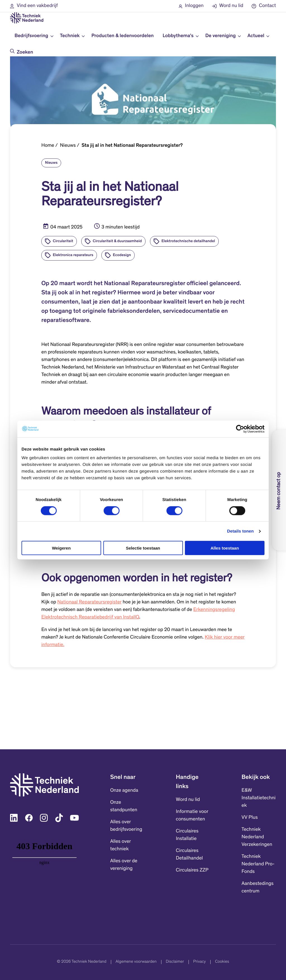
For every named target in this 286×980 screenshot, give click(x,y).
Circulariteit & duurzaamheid (117, 241)
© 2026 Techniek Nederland (82, 962)
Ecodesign (122, 255)
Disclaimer (175, 962)
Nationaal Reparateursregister (89, 602)
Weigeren (61, 548)
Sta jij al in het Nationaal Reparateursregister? (132, 146)
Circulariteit (63, 241)
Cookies (222, 962)
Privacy (200, 962)
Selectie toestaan (143, 548)
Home (48, 146)
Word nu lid (188, 800)
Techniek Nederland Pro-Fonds (258, 864)
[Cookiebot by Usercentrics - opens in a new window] (240, 429)
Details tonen (240, 531)
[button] (34, 6)
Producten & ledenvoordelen (122, 36)
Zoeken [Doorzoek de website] (25, 52)
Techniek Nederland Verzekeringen (257, 837)
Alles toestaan (225, 548)
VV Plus (250, 818)
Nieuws (68, 146)
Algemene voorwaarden (136, 962)
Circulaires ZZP (192, 870)
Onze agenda (124, 791)
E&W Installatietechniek (259, 798)
